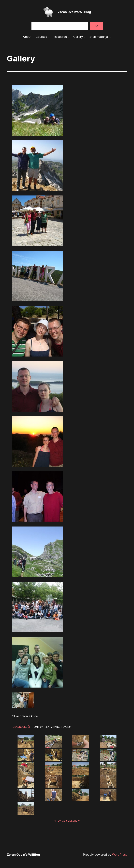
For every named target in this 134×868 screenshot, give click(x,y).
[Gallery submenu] (85, 37)
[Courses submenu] (49, 37)
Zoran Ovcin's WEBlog (74, 12)
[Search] (96, 26)
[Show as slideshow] (67, 821)
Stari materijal (99, 37)
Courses (41, 37)
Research (60, 37)
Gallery (78, 37)
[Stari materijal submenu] (110, 37)
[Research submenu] (68, 37)
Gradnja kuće (22, 727)
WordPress (120, 855)
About (27, 37)
